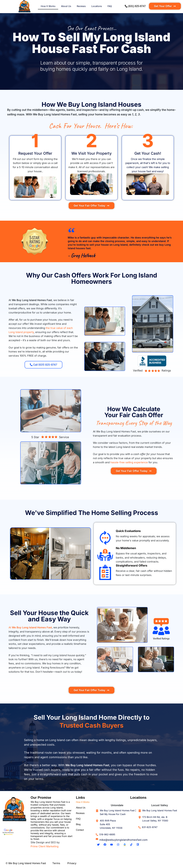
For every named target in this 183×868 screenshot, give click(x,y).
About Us (66, 6)
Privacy (72, 863)
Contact (80, 831)
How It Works (48, 6)
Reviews (81, 6)
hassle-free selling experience (129, 462)
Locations (97, 6)
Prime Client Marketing (45, 846)
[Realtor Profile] (138, 845)
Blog (78, 825)
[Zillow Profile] (125, 845)
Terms (56, 863)
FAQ (110, 6)
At (30, 627)
